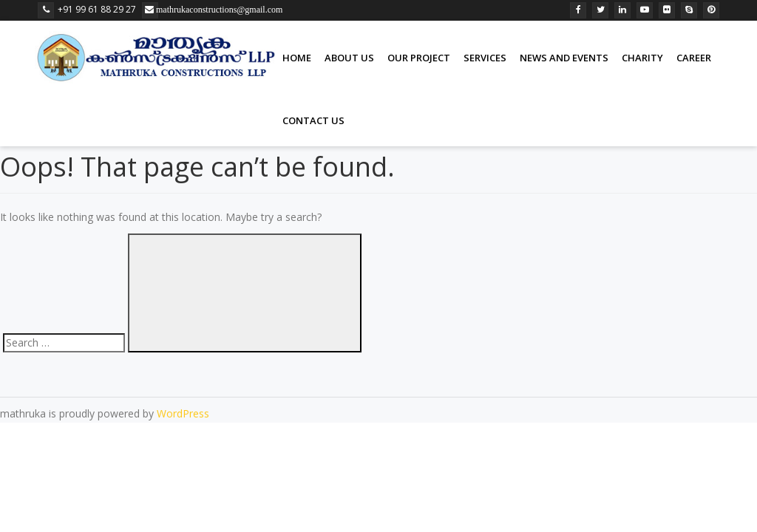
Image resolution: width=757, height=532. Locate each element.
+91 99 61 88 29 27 (87, 9)
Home (297, 58)
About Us (349, 58)
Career (694, 58)
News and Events (564, 58)
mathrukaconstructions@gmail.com (156, 10)
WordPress (183, 413)
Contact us (313, 120)
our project (419, 58)
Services (485, 58)
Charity (642, 58)
